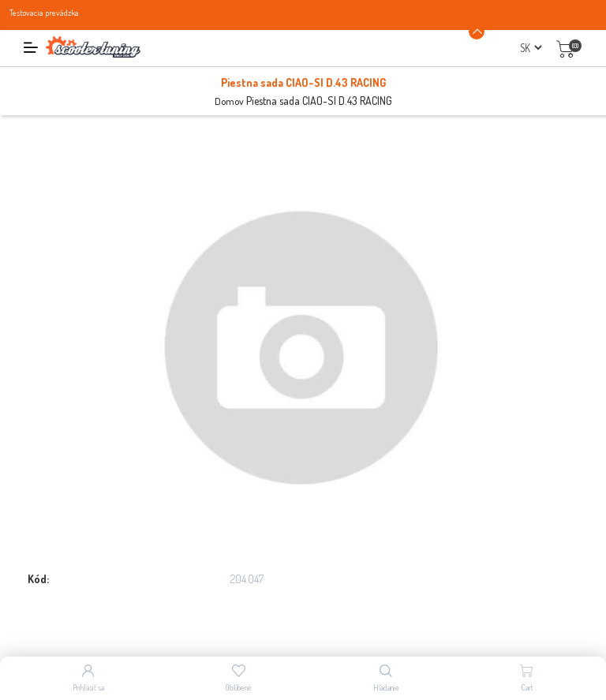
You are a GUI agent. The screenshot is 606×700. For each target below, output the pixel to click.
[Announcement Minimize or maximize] (477, 32)
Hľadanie (386, 687)
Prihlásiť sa (88, 687)
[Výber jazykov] (531, 48)
